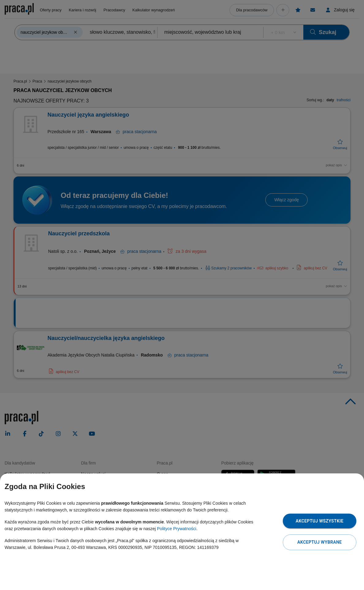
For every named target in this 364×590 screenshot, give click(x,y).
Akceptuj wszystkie (320, 521)
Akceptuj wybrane (319, 542)
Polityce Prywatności (176, 529)
